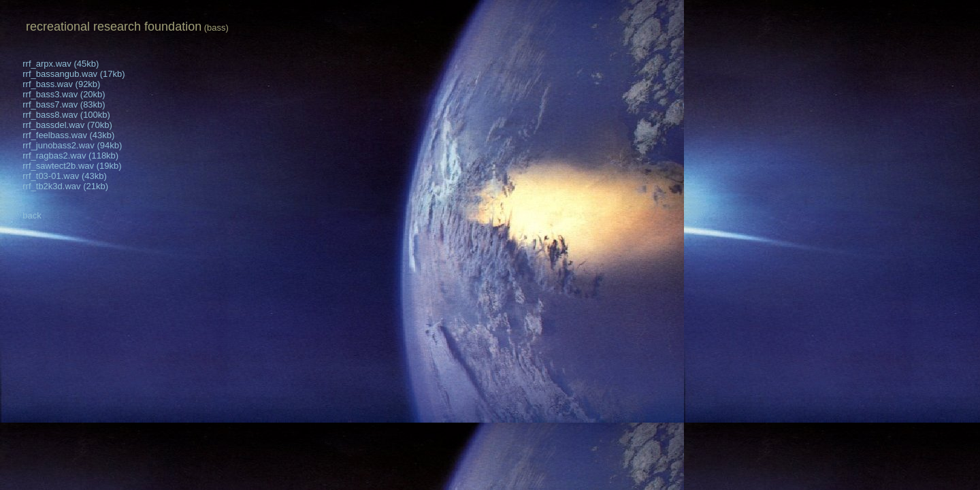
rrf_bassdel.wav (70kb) (59, 125)
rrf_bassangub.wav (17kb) (65, 74)
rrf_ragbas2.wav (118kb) (62, 156)
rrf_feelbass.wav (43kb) (60, 135)
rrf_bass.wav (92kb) (53, 84)
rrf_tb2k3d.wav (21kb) (57, 186)
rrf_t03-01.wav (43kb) (56, 176)
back (23, 215)
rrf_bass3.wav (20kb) (55, 94)
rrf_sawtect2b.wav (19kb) (64, 166)
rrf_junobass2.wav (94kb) (64, 145)
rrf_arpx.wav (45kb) (52, 64)
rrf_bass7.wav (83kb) (55, 104)
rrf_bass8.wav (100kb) (58, 115)
